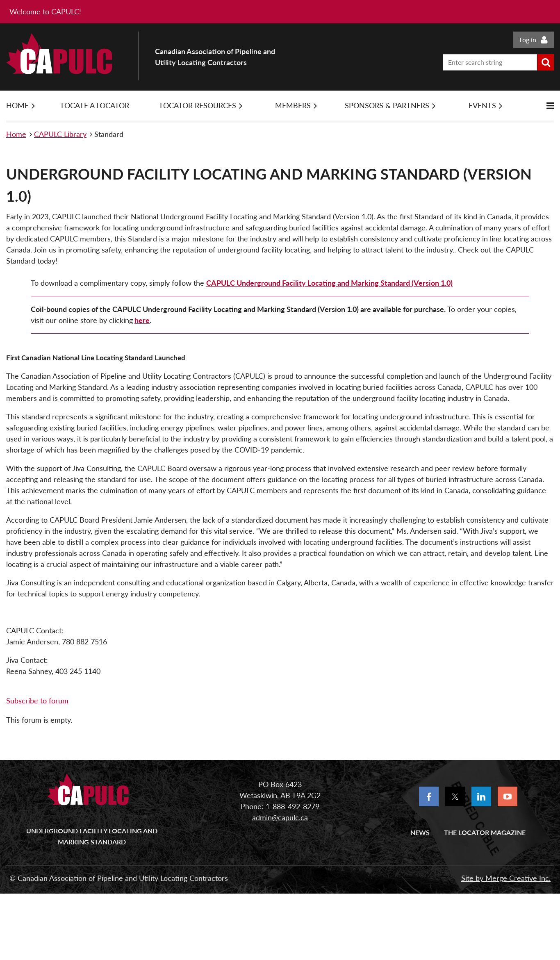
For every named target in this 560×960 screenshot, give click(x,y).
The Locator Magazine (485, 832)
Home (16, 134)
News (420, 832)
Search (546, 62)
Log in (528, 40)
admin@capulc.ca (280, 817)
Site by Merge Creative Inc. (506, 878)
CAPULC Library (60, 134)
